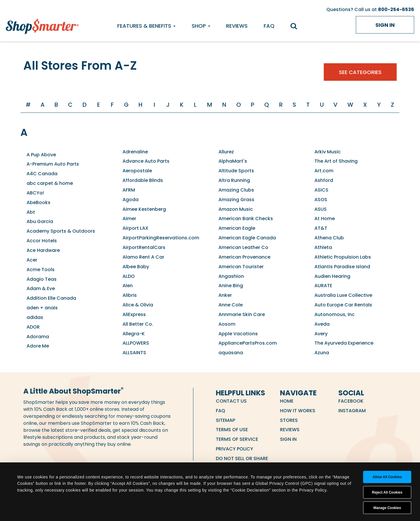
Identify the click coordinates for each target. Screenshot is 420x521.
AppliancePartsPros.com (248, 343)
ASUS (321, 209)
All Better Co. (138, 324)
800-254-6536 (396, 9)
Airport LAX (135, 228)
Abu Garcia (40, 221)
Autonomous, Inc (335, 314)
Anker (225, 295)
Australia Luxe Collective (343, 295)
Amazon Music (236, 209)
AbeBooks (38, 202)
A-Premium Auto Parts (53, 164)
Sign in (385, 25)
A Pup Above (41, 155)
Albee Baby (136, 267)
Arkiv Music (328, 152)
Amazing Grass (236, 200)
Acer (32, 260)
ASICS (321, 190)
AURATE (323, 286)
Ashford (324, 180)
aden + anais (42, 308)
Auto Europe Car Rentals (343, 305)
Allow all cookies (387, 477)
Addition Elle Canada (51, 298)
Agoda (131, 200)
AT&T (321, 228)
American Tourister (241, 267)
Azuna (322, 353)
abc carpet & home (50, 183)
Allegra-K (134, 334)
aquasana (231, 353)
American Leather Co (243, 247)
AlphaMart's (233, 161)
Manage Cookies (387, 508)
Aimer (129, 219)
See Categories (360, 72)
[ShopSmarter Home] (42, 25)
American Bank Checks (246, 219)
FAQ (269, 26)
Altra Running (234, 180)
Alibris (130, 295)
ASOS (321, 200)
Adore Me (38, 346)
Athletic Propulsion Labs (343, 257)
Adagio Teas (42, 279)
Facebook (351, 401)
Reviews (237, 26)
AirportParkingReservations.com (161, 238)
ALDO (129, 276)
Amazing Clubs (236, 190)
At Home (325, 219)
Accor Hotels (42, 241)
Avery (321, 334)
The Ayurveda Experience (344, 343)
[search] (296, 27)
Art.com (324, 171)
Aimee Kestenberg (144, 209)
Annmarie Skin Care (242, 314)
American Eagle (237, 228)
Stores (289, 420)
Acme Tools (41, 270)
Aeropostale (137, 171)
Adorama (38, 337)
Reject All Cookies (387, 492)
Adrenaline (135, 152)
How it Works (298, 411)
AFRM (129, 190)
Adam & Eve (41, 288)
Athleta (323, 247)
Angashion (231, 276)
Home (287, 401)
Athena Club (329, 238)
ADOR (33, 327)
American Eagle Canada (247, 238)
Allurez (226, 152)
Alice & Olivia (138, 305)
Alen (128, 286)
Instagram (352, 411)
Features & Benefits (146, 26)
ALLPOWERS (136, 343)
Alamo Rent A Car (143, 257)
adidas (35, 317)
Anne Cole (231, 305)
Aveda (322, 324)
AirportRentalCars (144, 247)
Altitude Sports (236, 171)
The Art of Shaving (336, 161)
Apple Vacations (238, 334)
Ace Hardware (43, 250)
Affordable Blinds (143, 180)
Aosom (227, 324)
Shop (201, 26)
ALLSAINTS (134, 353)
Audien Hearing (332, 276)
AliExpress (134, 314)
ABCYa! (35, 193)
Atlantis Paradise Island (342, 267)
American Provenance (244, 257)
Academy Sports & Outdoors (61, 231)
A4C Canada (42, 174)
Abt (31, 212)
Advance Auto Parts (146, 161)
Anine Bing (231, 286)
